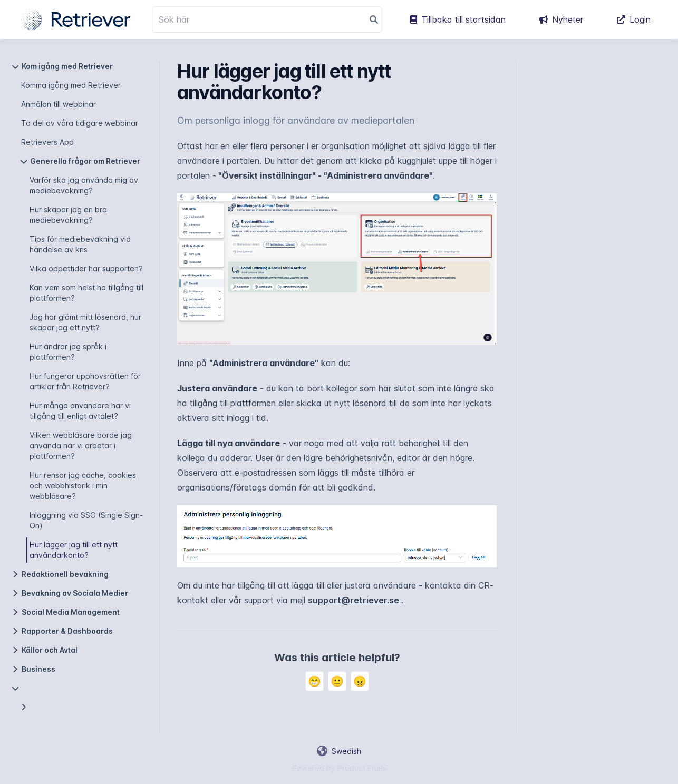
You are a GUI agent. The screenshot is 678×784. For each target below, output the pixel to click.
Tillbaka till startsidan (458, 19)
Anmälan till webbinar (59, 104)
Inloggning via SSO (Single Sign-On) (86, 520)
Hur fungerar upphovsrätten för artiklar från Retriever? (85, 381)
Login (634, 19)
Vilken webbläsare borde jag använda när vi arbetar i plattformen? (81, 445)
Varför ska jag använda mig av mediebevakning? (84, 185)
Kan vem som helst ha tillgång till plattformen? (86, 293)
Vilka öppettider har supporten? (86, 268)
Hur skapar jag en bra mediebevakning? (68, 215)
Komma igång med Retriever (71, 85)
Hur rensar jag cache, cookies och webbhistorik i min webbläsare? (83, 486)
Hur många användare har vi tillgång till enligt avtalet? (80, 411)
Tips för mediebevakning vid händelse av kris (80, 244)
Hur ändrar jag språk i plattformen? (68, 352)
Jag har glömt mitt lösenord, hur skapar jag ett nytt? (85, 322)
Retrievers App (47, 142)
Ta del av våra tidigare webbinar (80, 123)
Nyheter (561, 19)
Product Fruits (362, 768)
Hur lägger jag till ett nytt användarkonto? (74, 550)
